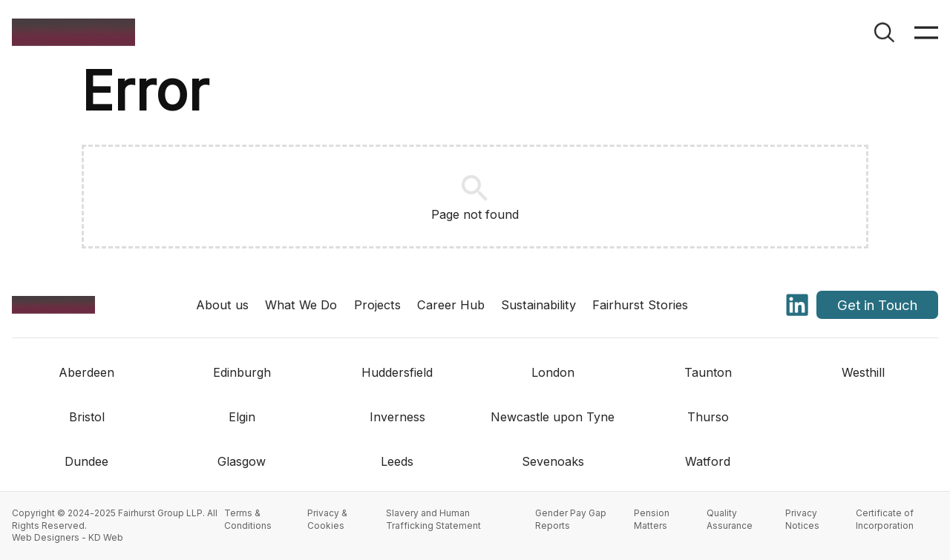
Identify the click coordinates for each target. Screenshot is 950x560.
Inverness (397, 417)
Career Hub (451, 305)
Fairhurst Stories (640, 305)
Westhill (863, 372)
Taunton (708, 372)
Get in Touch (877, 305)
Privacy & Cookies (327, 519)
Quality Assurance (730, 519)
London (553, 372)
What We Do (301, 305)
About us (222, 305)
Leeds (397, 461)
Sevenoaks (553, 461)
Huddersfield (397, 372)
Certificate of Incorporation (885, 519)
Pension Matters (652, 519)
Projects (377, 305)
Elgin (242, 417)
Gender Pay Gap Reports (571, 519)
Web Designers (46, 537)
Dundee (86, 461)
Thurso (708, 417)
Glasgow (242, 461)
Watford (708, 461)
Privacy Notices (802, 519)
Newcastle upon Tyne (553, 417)
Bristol (87, 417)
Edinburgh (242, 372)
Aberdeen (86, 372)
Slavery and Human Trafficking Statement (433, 519)
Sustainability (538, 305)
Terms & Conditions (248, 519)
